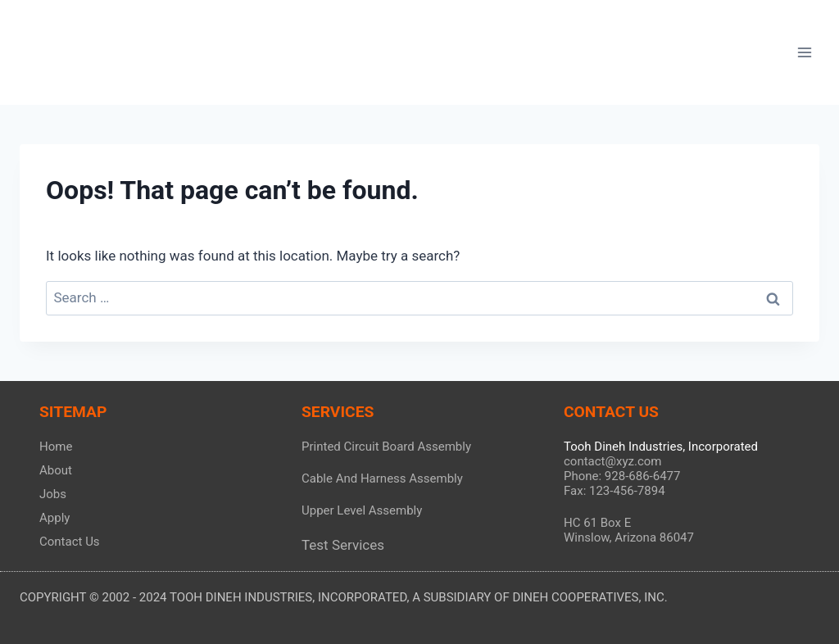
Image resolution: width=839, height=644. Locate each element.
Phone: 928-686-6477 (622, 476)
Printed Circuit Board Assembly (386, 447)
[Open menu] (804, 52)
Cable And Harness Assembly (382, 478)
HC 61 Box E (597, 523)
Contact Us (70, 542)
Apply (54, 518)
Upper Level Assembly (362, 510)
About (56, 470)
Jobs (53, 494)
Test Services (343, 545)
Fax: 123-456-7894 (615, 491)
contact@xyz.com (612, 461)
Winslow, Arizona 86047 (629, 537)
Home (56, 447)
